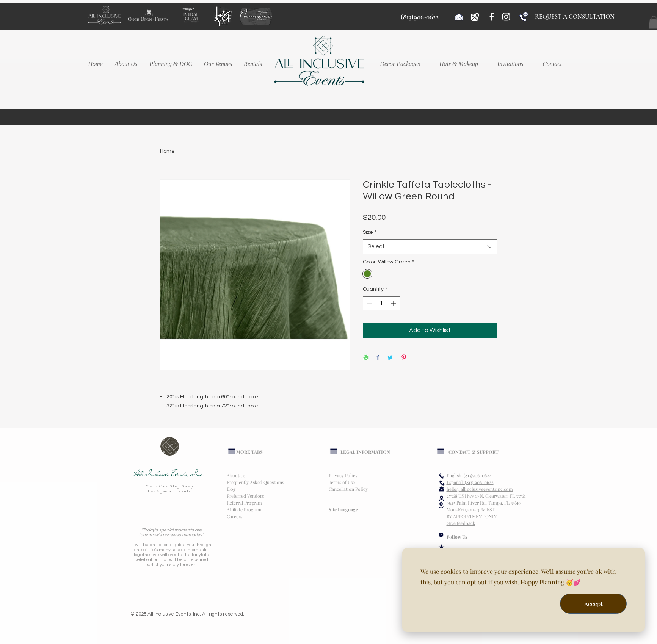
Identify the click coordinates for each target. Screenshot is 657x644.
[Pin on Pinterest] (404, 358)
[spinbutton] (381, 303)
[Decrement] (369, 303)
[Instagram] (506, 17)
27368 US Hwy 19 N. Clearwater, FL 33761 (486, 496)
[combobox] (430, 247)
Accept (593, 604)
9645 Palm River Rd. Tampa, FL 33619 (484, 503)
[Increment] (394, 303)
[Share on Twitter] (390, 358)
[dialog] (524, 590)
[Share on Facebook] (378, 358)
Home (167, 151)
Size (370, 232)
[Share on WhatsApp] (366, 358)
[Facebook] (492, 17)
